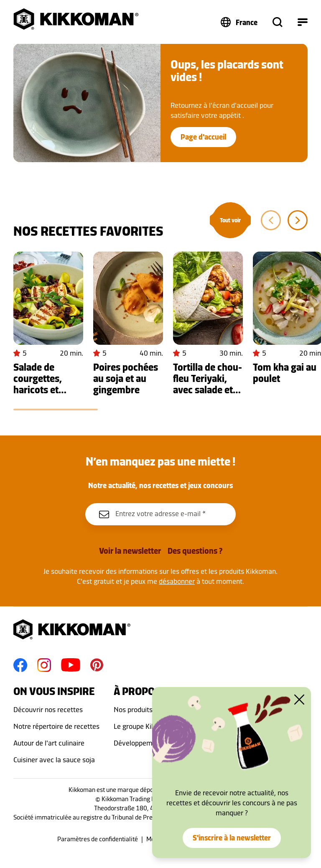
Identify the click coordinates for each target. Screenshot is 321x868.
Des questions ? (195, 551)
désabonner (177, 581)
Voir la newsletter (130, 551)
